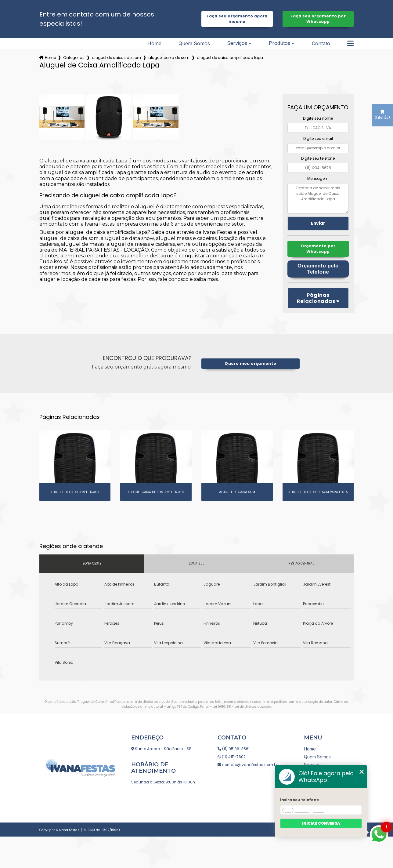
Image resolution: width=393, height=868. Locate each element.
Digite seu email (318, 138)
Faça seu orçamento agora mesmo (237, 19)
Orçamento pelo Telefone (318, 269)
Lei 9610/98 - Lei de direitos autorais (242, 707)
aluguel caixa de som (169, 58)
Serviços (237, 43)
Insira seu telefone (299, 800)
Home (154, 43)
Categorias (74, 58)
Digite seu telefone (318, 158)
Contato (321, 43)
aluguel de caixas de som (116, 58)
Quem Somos (194, 43)
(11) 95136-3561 (234, 749)
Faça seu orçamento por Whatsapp (318, 19)
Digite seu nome (318, 118)
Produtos (279, 43)
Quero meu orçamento (250, 363)
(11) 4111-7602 (232, 757)
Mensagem (318, 178)
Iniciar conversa (321, 823)
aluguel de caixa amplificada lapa (230, 58)
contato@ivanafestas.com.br (248, 765)
